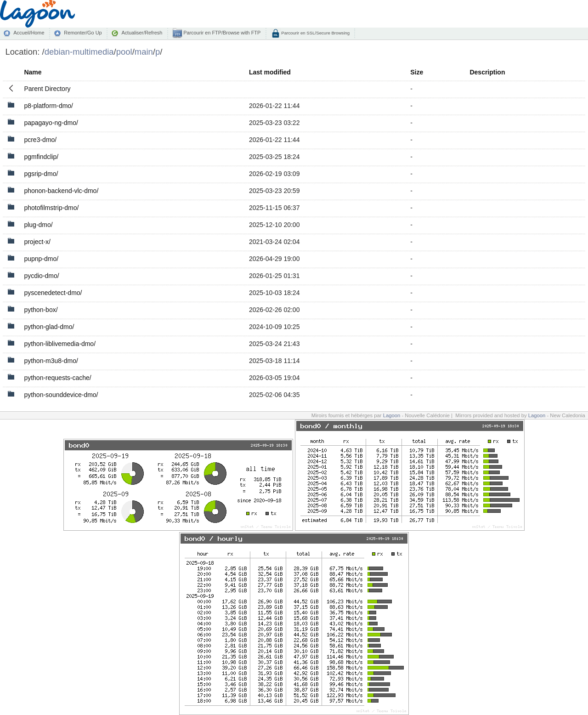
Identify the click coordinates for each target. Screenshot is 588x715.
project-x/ (37, 242)
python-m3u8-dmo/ (51, 361)
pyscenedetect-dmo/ (53, 293)
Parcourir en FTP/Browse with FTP (221, 33)
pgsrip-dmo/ (41, 174)
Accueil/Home (29, 33)
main (144, 52)
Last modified (270, 72)
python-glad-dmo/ (49, 327)
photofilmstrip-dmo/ (51, 208)
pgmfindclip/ (41, 157)
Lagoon (392, 415)
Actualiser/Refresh (142, 33)
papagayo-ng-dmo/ (51, 123)
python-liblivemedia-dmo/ (60, 344)
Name (33, 72)
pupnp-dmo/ (41, 259)
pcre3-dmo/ (40, 140)
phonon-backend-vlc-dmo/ (61, 191)
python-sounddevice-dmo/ (61, 395)
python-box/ (41, 310)
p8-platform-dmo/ (48, 106)
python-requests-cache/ (57, 378)
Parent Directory (47, 89)
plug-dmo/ (38, 225)
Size (417, 72)
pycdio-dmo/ (41, 276)
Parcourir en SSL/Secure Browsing (315, 33)
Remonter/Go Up (83, 33)
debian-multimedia (79, 52)
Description (487, 72)
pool (124, 52)
